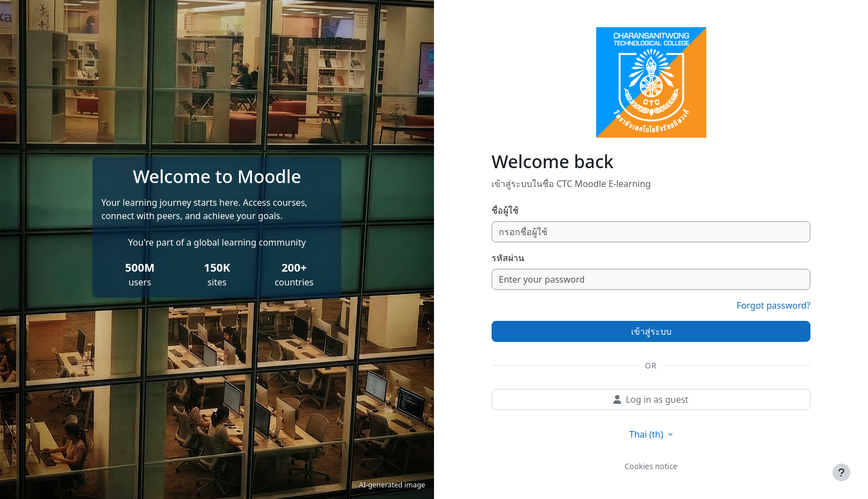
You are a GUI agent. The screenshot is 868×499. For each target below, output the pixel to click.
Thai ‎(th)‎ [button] (647, 434)
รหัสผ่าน (508, 258)
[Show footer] (841, 472)
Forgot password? (774, 305)
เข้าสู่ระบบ (651, 331)
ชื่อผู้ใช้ (505, 210)
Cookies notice (651, 466)
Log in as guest (651, 399)
